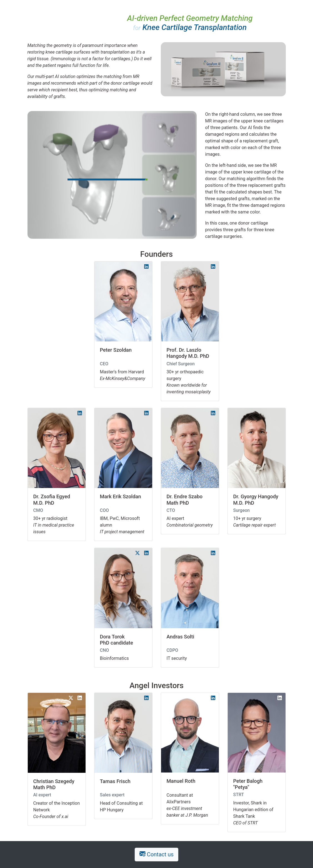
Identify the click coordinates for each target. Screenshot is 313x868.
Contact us (156, 855)
